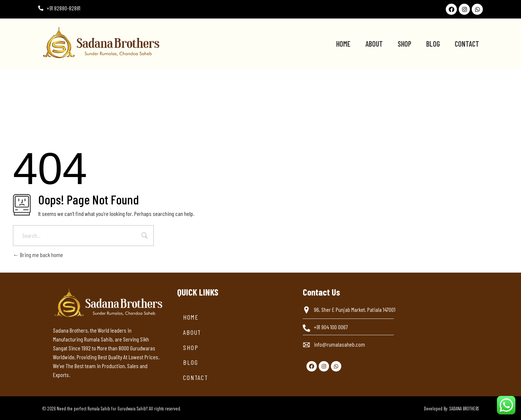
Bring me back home (38, 255)
